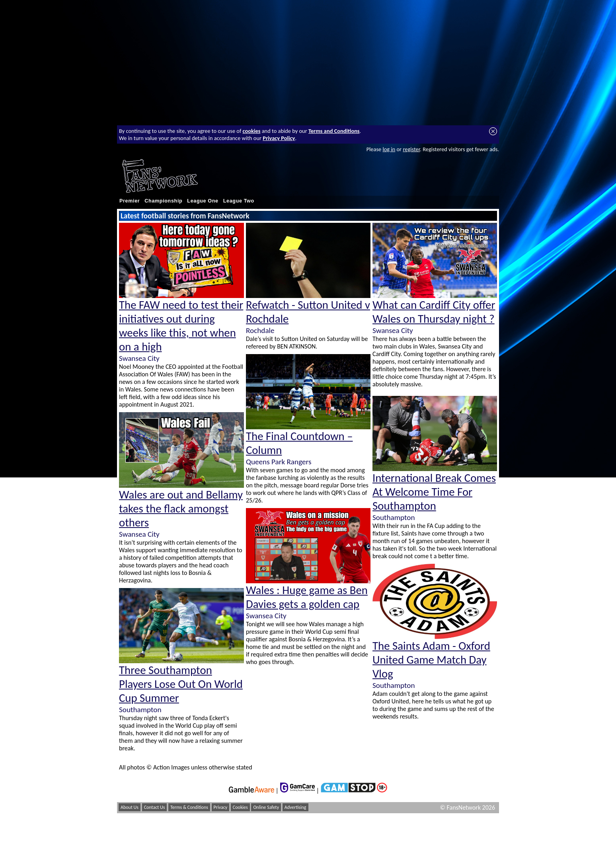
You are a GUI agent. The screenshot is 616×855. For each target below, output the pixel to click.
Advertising (295, 807)
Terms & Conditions (189, 807)
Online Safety (266, 807)
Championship (163, 201)
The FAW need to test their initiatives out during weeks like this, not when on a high (181, 326)
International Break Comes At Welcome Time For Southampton (434, 492)
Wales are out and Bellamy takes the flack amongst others (181, 509)
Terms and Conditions (334, 131)
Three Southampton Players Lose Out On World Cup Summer (181, 684)
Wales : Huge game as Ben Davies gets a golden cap (307, 597)
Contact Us (155, 807)
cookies (252, 131)
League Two (239, 201)
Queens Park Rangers (279, 462)
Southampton (140, 710)
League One (203, 201)
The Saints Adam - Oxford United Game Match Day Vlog (431, 660)
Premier (130, 201)
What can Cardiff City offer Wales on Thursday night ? (434, 312)
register (411, 149)
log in (389, 149)
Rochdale (260, 330)
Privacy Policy (279, 138)
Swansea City (139, 358)
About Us (130, 807)
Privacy (221, 807)
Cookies (240, 807)
